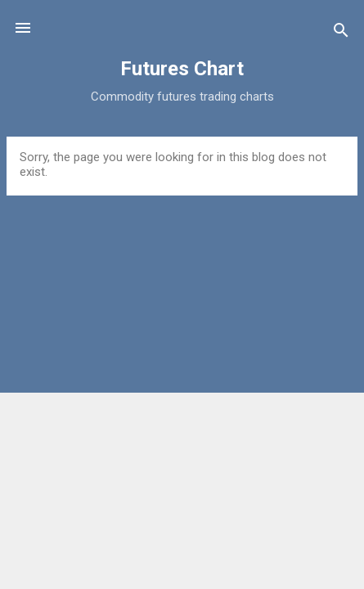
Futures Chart (182, 69)
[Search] (341, 33)
